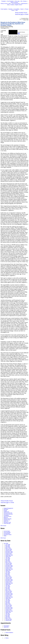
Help (17, 10)
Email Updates (4, 9)
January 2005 (8, 564)
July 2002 (8, 599)
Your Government (16, 4)
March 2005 (8, 562)
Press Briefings (7, 532)
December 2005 (9, 552)
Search (22, 9)
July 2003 (8, 585)
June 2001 (8, 615)
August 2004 (8, 570)
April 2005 (8, 561)
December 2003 (9, 580)
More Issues (3, 526)
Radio (5, 536)
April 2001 (8, 617)
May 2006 (8, 546)
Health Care (6, 512)
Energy (5, 511)
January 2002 (8, 606)
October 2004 (8, 568)
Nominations (6, 626)
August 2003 (8, 584)
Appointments (24, 4)
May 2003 (8, 588)
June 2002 (8, 601)
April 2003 (8, 589)
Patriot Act (6, 521)
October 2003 (8, 582)
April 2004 (8, 575)
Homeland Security (8, 513)
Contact (12, 5)
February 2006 (9, 549)
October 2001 (8, 610)
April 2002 (8, 603)
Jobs (8, 5)
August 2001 (8, 612)
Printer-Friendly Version (21, 13)
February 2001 (9, 619)
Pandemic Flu (7, 520)
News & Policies (14, 2)
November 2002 (9, 595)
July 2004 (8, 571)
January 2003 (8, 592)
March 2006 (8, 548)
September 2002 (9, 597)
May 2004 (8, 574)
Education (6, 509)
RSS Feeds (3, 538)
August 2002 (8, 598)
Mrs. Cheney (24, 1)
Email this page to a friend (22, 14)
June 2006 (8, 545)
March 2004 (8, 576)
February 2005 (9, 563)
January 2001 (8, 620)
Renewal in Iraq (7, 522)
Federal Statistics (9, 633)
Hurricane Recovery (8, 514)
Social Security (7, 523)
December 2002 (9, 594)
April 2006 (8, 547)
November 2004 (9, 567)
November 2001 (9, 609)
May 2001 (8, 616)
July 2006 (6, 543)
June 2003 (8, 587)
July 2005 (8, 557)
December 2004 (9, 566)
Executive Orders (8, 535)
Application (6, 627)
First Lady (17, 1)
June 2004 (8, 573)
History (7, 638)
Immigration (6, 515)
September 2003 (9, 583)
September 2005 (9, 555)
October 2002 (8, 596)
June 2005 (8, 559)
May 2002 (8, 602)
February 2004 (9, 577)
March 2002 (8, 604)
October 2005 (8, 554)
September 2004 (9, 569)
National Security (8, 519)
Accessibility (16, 9)
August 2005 (8, 556)
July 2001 (8, 613)
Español (10, 9)
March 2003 (8, 590)
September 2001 (9, 611)
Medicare (6, 518)
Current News (7, 531)
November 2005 (9, 553)
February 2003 (9, 591)
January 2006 (8, 550)
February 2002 (9, 605)
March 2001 (8, 618)
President (4, 1)
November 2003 (9, 581)
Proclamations (7, 533)
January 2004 (8, 578)
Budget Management (8, 508)
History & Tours (4, 4)
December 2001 (9, 608)
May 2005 (8, 560)
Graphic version (18, 5)
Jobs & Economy (8, 516)
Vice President (10, 1)
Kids (10, 4)
